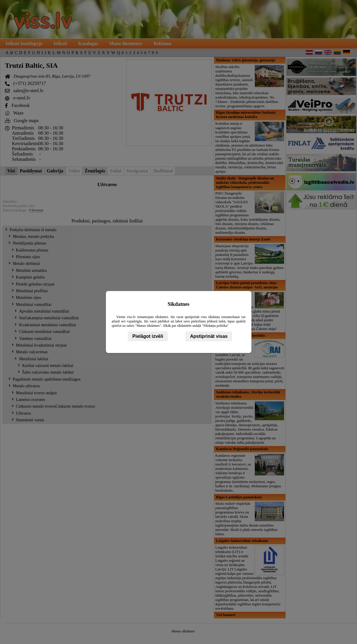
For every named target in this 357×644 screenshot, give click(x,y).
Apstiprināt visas (209, 336)
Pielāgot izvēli (148, 336)
